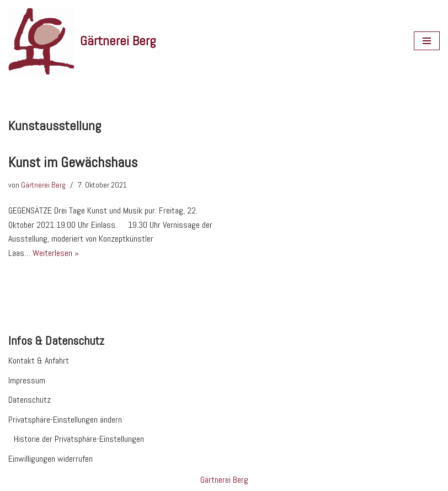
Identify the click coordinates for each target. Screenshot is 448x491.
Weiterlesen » (56, 253)
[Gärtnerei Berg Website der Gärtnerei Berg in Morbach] (82, 41)
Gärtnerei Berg (43, 185)
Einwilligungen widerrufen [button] (50, 459)
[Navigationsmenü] (427, 41)
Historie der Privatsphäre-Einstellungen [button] (79, 439)
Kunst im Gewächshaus (73, 162)
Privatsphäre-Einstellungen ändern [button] (65, 420)
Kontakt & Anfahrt (39, 361)
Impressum (27, 380)
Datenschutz (30, 400)
